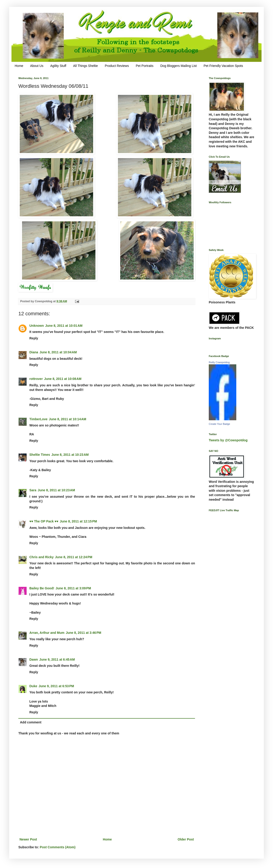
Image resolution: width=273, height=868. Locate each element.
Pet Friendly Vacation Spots (223, 66)
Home (19, 66)
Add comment (31, 722)
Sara (33, 490)
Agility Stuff (58, 66)
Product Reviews (117, 66)
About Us (37, 66)
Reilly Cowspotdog (219, 362)
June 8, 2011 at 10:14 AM (68, 419)
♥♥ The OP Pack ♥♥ (44, 521)
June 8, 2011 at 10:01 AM (64, 326)
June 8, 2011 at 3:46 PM (84, 633)
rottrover (36, 379)
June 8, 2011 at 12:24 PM (74, 557)
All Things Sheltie (86, 66)
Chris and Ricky (42, 557)
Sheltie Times (40, 455)
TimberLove (38, 419)
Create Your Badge (219, 424)
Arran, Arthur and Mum (47, 633)
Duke (33, 686)
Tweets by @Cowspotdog (228, 440)
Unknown (37, 326)
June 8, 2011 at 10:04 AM (58, 352)
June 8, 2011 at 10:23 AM (70, 455)
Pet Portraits (145, 66)
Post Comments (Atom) (58, 847)
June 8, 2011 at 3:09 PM (73, 588)
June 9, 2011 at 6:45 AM (57, 659)
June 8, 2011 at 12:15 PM (78, 521)
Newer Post (28, 839)
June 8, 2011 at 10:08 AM (63, 379)
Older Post (186, 839)
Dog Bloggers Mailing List (179, 66)
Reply (34, 338)
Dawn (34, 659)
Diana (34, 352)
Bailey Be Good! (42, 588)
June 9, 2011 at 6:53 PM (56, 686)
